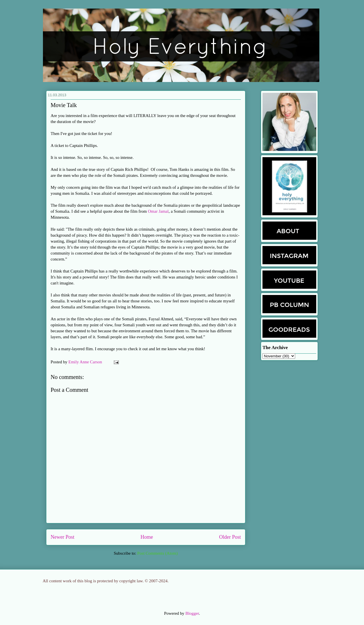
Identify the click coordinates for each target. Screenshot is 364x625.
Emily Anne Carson (86, 362)
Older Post (230, 537)
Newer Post (63, 537)
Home (147, 537)
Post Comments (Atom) (157, 553)
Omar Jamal (158, 211)
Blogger (192, 613)
